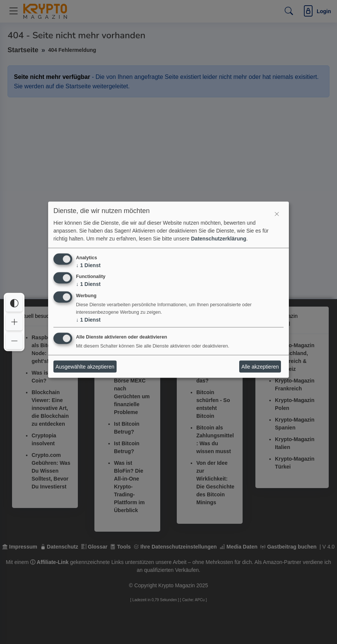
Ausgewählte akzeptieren (85, 366)
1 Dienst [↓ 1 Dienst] (88, 265)
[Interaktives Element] (277, 214)
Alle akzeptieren (260, 366)
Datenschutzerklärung (219, 238)
